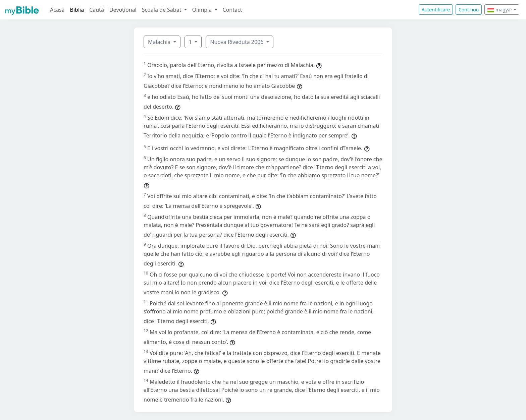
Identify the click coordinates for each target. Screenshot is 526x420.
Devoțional (123, 10)
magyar (500, 10)
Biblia (77, 10)
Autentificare (436, 10)
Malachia (160, 42)
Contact (232, 10)
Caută (97, 10)
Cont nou (469, 10)
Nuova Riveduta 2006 (237, 42)
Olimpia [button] (203, 10)
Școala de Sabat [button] (162, 10)
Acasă (57, 10)
